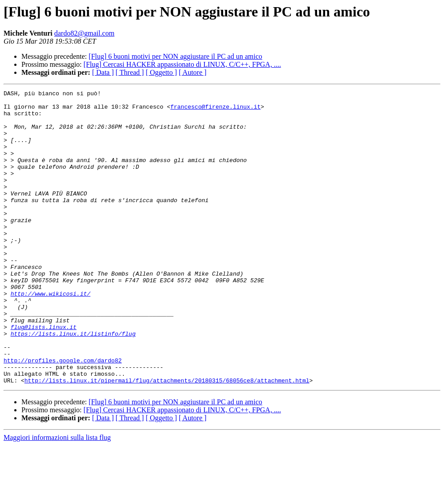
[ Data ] (103, 72)
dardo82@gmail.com (84, 33)
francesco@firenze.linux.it (215, 110)
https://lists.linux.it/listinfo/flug (73, 383)
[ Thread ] (130, 72)
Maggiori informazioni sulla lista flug (57, 496)
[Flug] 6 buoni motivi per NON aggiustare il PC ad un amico (175, 56)
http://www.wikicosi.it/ (51, 335)
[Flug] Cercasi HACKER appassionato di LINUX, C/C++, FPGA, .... (182, 64)
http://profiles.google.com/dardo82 (63, 415)
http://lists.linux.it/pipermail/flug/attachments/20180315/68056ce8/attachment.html (167, 439)
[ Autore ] (192, 72)
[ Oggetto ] (161, 72)
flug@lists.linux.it (44, 375)
